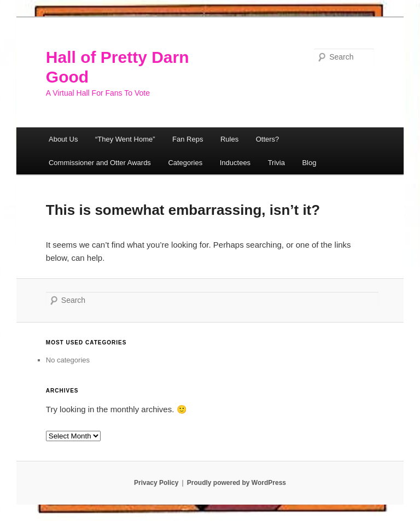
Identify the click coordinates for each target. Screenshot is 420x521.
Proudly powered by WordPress (237, 483)
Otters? (268, 139)
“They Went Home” (125, 139)
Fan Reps (188, 139)
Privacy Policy (156, 483)
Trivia (276, 163)
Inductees (235, 163)
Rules (229, 139)
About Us (63, 139)
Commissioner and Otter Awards (100, 163)
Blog (309, 163)
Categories (185, 163)
